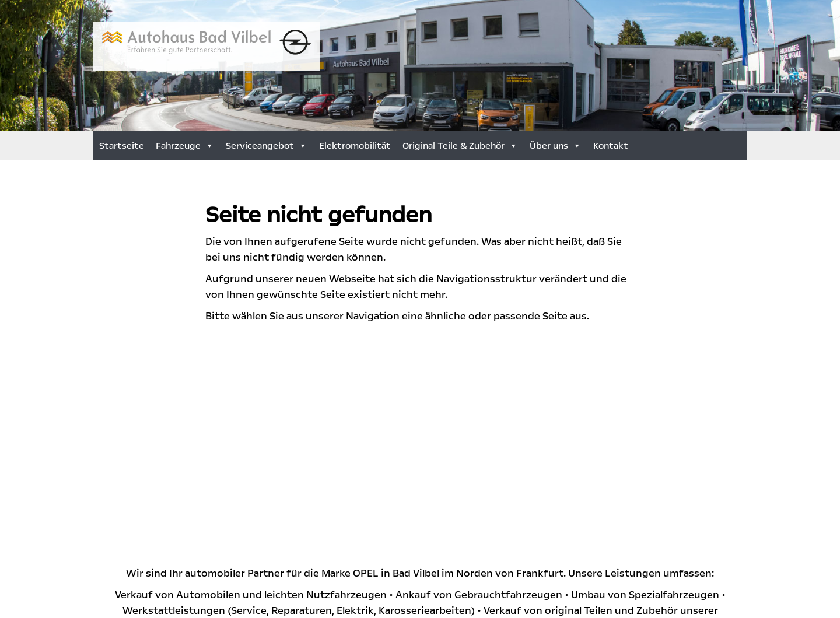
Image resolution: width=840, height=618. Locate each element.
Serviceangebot (267, 146)
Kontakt (611, 146)
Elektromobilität (355, 146)
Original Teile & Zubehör (460, 146)
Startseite (122, 146)
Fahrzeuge (185, 146)
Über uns (556, 146)
